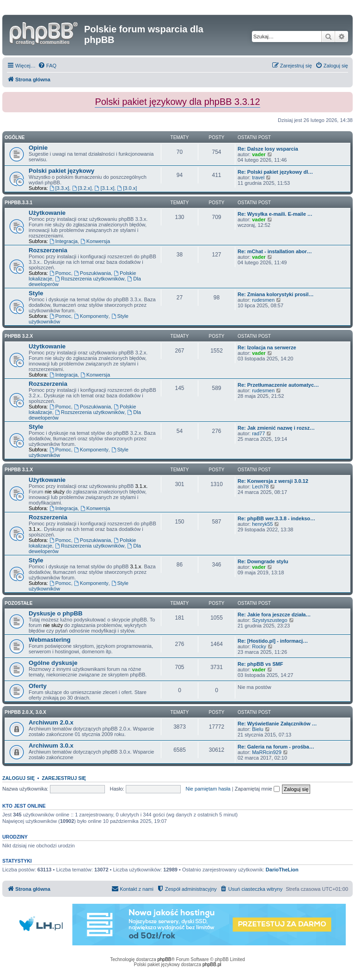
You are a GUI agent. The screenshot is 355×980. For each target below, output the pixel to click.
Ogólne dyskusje (53, 663)
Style (36, 293)
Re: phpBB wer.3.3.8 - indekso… (276, 518)
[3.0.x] (127, 188)
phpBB (165, 959)
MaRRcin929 (267, 752)
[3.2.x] (82, 188)
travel (258, 177)
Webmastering (50, 640)
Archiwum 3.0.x (51, 746)
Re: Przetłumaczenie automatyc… (278, 385)
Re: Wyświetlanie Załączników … (277, 724)
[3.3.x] (59, 188)
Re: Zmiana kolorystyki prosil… (275, 294)
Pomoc (60, 273)
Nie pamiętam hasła (208, 789)
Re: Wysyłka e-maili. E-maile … (275, 214)
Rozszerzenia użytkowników (90, 279)
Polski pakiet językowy (61, 171)
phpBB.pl (212, 965)
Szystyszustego (269, 620)
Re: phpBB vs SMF (260, 664)
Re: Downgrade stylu (263, 561)
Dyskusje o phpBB (56, 613)
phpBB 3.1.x (19, 470)
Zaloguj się (18, 778)
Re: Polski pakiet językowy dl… (275, 172)
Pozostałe (18, 603)
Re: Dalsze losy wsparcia (268, 149)
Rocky (259, 646)
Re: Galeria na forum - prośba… (276, 747)
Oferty (38, 686)
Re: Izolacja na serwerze (267, 347)
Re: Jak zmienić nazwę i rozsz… (276, 428)
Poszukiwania (92, 273)
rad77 (258, 433)
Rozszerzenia (48, 250)
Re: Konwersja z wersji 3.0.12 (273, 481)
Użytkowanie (47, 213)
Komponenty (91, 316)
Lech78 (260, 487)
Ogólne (15, 137)
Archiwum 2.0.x (51, 722)
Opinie (38, 148)
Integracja (64, 241)
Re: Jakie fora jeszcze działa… (274, 615)
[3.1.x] (105, 188)
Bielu (257, 729)
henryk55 (262, 524)
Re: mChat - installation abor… (275, 251)
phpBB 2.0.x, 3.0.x (25, 712)
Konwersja (95, 241)
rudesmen (263, 300)
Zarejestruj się (64, 778)
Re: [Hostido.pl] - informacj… (273, 641)
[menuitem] (47, 66)
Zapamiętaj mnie (257, 789)
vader (259, 154)
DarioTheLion (282, 870)
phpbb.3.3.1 (18, 203)
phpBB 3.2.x (19, 336)
